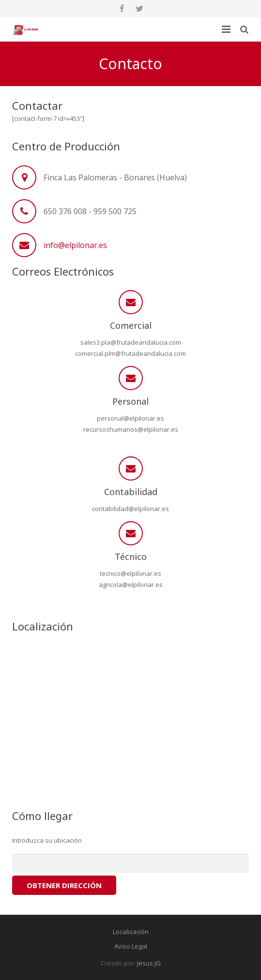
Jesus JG (149, 963)
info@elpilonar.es (75, 245)
